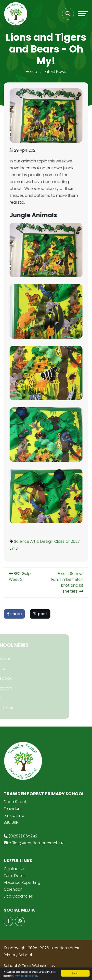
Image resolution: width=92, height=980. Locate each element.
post (41, 614)
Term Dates (15, 876)
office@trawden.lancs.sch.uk (36, 843)
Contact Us (14, 869)
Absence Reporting (22, 882)
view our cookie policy (27, 976)
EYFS (14, 548)
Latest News (55, 72)
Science (22, 541)
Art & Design (42, 541)
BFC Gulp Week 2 (20, 576)
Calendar (13, 889)
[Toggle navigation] (83, 14)
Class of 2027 (68, 541)
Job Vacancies (18, 896)
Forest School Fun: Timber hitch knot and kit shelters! (68, 582)
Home (31, 72)
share (15, 614)
